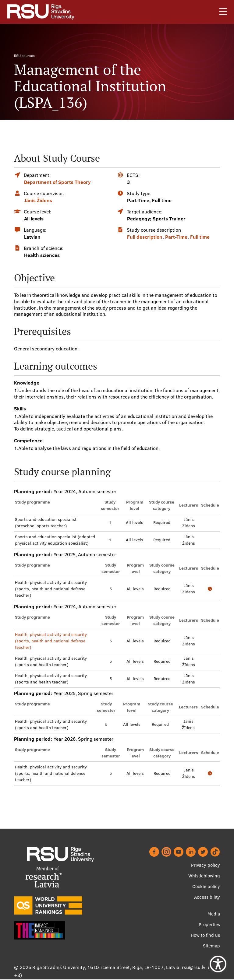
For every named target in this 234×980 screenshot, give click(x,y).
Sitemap (211, 946)
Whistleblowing (204, 876)
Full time (200, 237)
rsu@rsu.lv (194, 967)
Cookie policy (206, 886)
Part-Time (176, 237)
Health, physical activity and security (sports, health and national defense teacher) (51, 641)
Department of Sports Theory (57, 182)
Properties (209, 924)
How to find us (205, 935)
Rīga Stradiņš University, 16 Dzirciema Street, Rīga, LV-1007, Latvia (106, 967)
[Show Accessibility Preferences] (218, 964)
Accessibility (207, 897)
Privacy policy (206, 865)
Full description (145, 237)
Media (214, 914)
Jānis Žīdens (38, 200)
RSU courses (24, 56)
